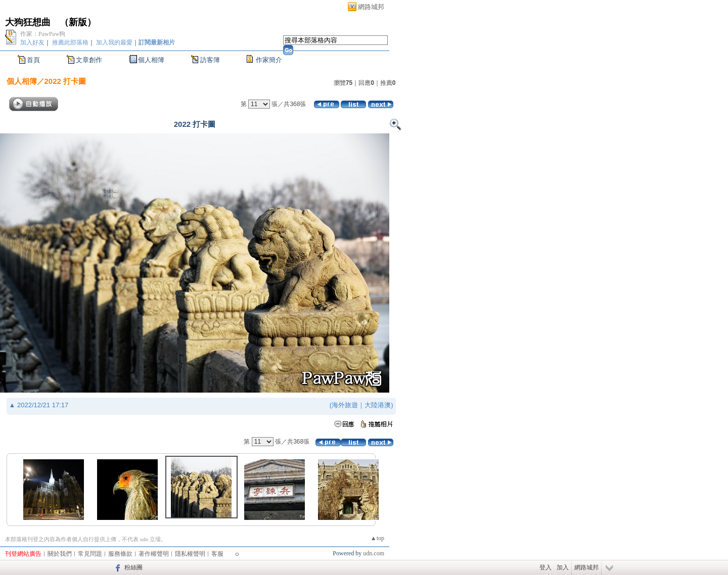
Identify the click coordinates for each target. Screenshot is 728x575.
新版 (78, 22)
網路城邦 (371, 7)
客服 (217, 554)
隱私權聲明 (190, 554)
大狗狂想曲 (28, 22)
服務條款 (120, 554)
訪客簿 (210, 60)
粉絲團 (133, 567)
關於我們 (60, 554)
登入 (545, 567)
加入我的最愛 (114, 42)
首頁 (33, 60)
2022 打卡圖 (65, 81)
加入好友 (32, 42)
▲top (377, 538)
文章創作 (89, 60)
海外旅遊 (345, 405)
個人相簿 (151, 60)
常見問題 (90, 554)
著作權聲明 (154, 554)
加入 (563, 567)
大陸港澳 (378, 405)
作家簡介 (269, 60)
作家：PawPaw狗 (43, 34)
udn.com (374, 553)
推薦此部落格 (70, 42)
